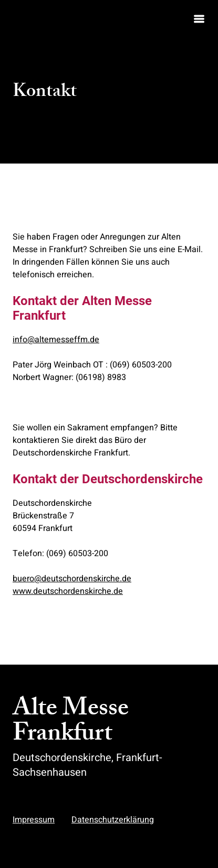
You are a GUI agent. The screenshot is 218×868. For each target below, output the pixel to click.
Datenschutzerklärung (113, 820)
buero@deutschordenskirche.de (72, 579)
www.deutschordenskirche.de (68, 591)
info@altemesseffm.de (56, 340)
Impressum (34, 820)
